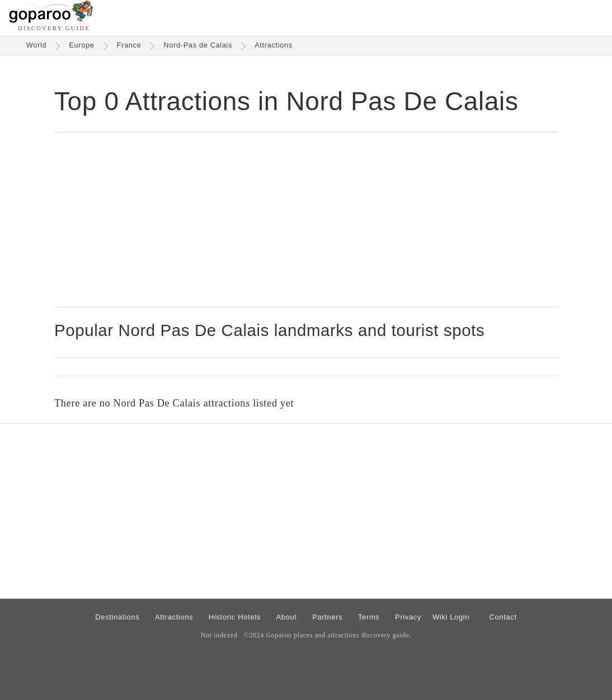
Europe (81, 45)
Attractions (274, 45)
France (129, 45)
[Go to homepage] (51, 20)
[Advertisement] (306, 220)
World (37, 45)
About (287, 617)
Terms (369, 617)
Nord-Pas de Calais (198, 45)
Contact (503, 617)
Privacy (408, 617)
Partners (327, 617)
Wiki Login (451, 617)
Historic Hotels (235, 617)
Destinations (117, 617)
